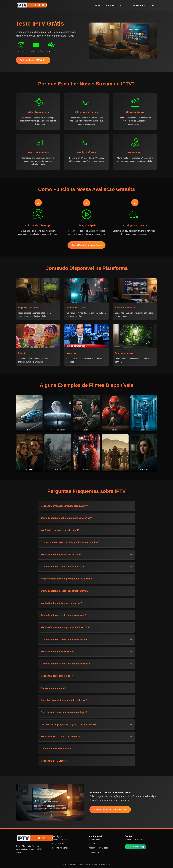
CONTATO (125, 5)
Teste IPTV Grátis (60, 840)
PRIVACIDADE (139, 5)
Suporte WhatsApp (60, 848)
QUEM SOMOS (110, 5)
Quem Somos (94, 840)
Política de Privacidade (98, 848)
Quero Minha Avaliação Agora (86, 245)
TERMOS (153, 5)
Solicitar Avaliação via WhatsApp (110, 810)
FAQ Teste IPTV (59, 844)
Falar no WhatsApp (136, 847)
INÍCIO (97, 5)
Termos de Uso (95, 852)
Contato (92, 844)
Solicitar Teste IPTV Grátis (33, 60)
